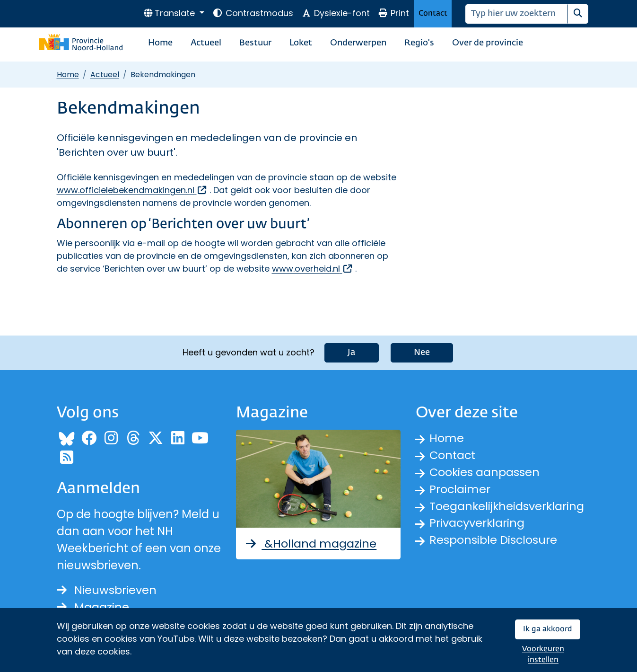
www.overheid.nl (313, 269)
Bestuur (255, 43)
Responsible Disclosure (493, 540)
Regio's (419, 43)
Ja (352, 353)
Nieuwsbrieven (107, 590)
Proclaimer (460, 489)
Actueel (206, 43)
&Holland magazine (310, 543)
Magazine (93, 607)
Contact (433, 13)
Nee (422, 353)
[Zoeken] (517, 14)
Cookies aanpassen (485, 472)
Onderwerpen (358, 43)
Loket (301, 43)
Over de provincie (488, 43)
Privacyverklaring (478, 523)
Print (393, 13)
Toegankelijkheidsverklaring (507, 506)
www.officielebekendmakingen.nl (132, 190)
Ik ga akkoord (548, 629)
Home (160, 43)
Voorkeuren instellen (543, 655)
